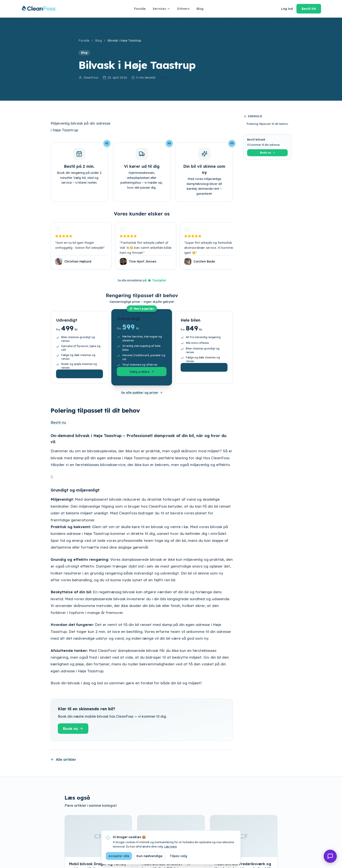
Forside (140, 9)
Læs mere (170, 847)
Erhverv (183, 9)
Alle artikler (63, 759)
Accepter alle (119, 856)
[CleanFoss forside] (39, 9)
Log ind (287, 9)
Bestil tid (309, 9)
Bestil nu (58, 422)
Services (162, 9)
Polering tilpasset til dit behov (267, 124)
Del (164, 77)
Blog (200, 9)
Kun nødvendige (150, 856)
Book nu (73, 729)
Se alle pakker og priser (142, 393)
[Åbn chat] (330, 856)
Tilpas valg (178, 856)
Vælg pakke (80, 374)
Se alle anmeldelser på (142, 280)
